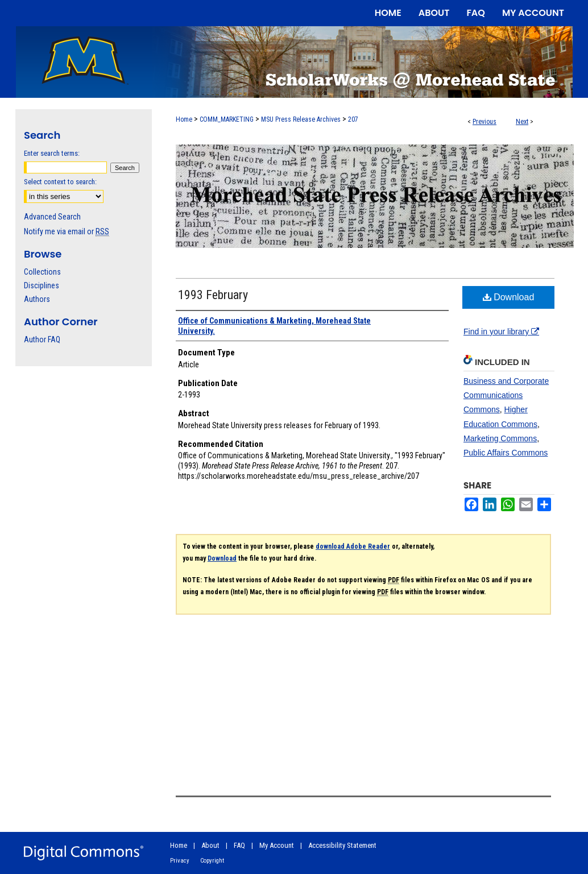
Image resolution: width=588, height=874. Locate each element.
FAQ (239, 845)
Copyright (212, 861)
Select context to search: (60, 182)
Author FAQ (42, 339)
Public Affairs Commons (506, 453)
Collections (42, 272)
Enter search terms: (52, 153)
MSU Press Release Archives (301, 119)
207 (353, 119)
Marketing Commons (500, 438)
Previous (485, 122)
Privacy (180, 861)
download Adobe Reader (353, 546)
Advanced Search (52, 217)
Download (509, 297)
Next (522, 122)
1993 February (213, 295)
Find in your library (501, 332)
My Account (277, 845)
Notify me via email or (67, 231)
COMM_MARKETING (227, 119)
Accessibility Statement (342, 845)
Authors (37, 299)
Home (184, 119)
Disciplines (42, 285)
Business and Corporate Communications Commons (506, 395)
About (210, 845)
